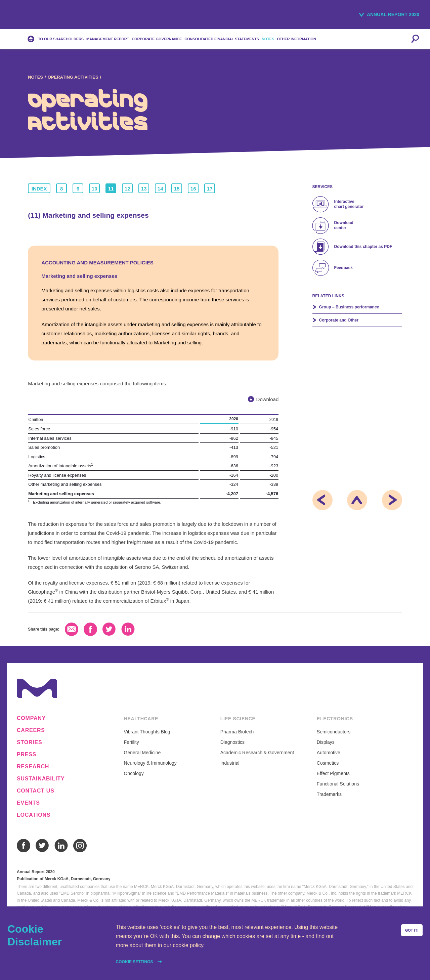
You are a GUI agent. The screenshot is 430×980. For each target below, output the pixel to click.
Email (72, 629)
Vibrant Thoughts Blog (147, 732)
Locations (34, 815)
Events (28, 803)
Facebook (90, 629)
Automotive (329, 753)
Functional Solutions (338, 784)
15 (177, 189)
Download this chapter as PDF (363, 247)
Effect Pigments (333, 773)
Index (39, 189)
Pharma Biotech (237, 732)
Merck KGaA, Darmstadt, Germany (34, 16)
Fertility (132, 742)
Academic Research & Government (257, 753)
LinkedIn (128, 629)
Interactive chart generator (349, 204)
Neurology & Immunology (150, 763)
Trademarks (329, 794)
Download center (344, 225)
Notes (35, 77)
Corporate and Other (339, 320)
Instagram (80, 846)
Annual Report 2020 (393, 14)
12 (127, 189)
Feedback (343, 268)
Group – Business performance (349, 307)
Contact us (36, 791)
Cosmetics (328, 763)
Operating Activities (73, 77)
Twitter (109, 629)
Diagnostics (232, 742)
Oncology (134, 773)
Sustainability (41, 779)
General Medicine (142, 753)
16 (193, 189)
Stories (30, 742)
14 (160, 189)
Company (31, 718)
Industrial (230, 763)
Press (27, 755)
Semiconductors (334, 732)
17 (210, 189)
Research (33, 767)
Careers (31, 730)
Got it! (412, 930)
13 (144, 189)
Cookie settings (135, 962)
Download (268, 399)
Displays (326, 742)
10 (95, 189)
